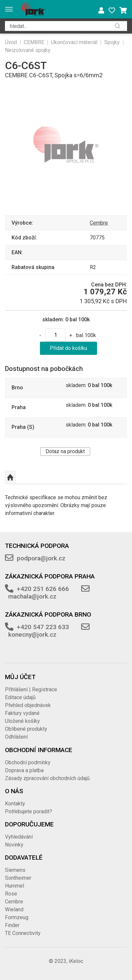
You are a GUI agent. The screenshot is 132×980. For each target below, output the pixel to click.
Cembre (99, 223)
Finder (12, 925)
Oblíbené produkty (26, 729)
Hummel (15, 886)
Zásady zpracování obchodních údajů (47, 778)
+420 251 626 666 (43, 589)
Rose (11, 894)
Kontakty (15, 804)
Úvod (11, 42)
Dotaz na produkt (65, 451)
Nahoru (10, 477)
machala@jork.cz (32, 596)
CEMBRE (34, 42)
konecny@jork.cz (32, 635)
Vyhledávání (19, 837)
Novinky (14, 845)
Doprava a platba (24, 770)
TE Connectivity (23, 933)
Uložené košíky (22, 721)
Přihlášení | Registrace (31, 689)
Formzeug (17, 917)
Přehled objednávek (28, 705)
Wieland (14, 909)
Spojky (112, 42)
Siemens (15, 870)
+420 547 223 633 (43, 627)
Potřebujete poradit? (29, 811)
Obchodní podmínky (28, 762)
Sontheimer (18, 878)
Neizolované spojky (28, 50)
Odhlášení (16, 737)
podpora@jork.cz (41, 558)
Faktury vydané (22, 713)
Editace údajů (20, 697)
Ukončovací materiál (74, 42)
